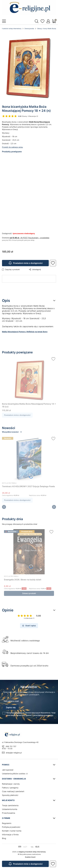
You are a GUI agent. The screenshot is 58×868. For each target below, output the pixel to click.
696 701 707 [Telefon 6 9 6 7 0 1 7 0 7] (11, 746)
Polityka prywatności (11, 827)
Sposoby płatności (10, 795)
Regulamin (18, 713)
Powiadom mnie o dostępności (25, 263)
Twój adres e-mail (11, 701)
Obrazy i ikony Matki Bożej (47, 29)
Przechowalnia (8, 813)
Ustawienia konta (10, 809)
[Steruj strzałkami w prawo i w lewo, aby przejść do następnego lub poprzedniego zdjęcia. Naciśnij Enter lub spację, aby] (29, 67)
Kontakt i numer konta (12, 831)
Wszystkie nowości (12, 432)
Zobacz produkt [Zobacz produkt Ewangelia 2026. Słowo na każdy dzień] (29, 593)
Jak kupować (8, 770)
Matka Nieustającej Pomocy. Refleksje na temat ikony (25, 332)
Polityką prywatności (45, 715)
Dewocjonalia (29, 29)
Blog (4, 838)
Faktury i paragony (10, 788)
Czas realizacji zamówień (13, 791)
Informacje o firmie (10, 835)
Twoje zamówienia (10, 805)
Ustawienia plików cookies (14, 774)
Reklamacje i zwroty (11, 784)
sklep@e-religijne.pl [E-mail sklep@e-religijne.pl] (14, 753)
